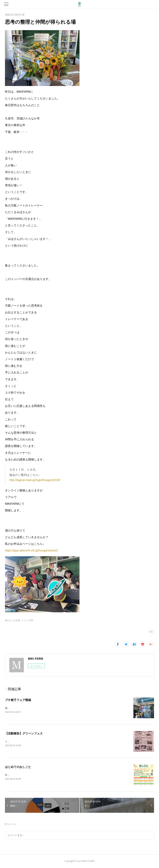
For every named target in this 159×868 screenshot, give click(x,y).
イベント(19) (27, 620)
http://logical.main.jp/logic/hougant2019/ (35, 480)
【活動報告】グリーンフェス (24, 734)
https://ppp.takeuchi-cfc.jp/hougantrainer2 (32, 550)
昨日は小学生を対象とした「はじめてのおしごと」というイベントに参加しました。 (52, 775)
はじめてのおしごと (18, 767)
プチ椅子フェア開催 (18, 700)
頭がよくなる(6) (12, 620)
